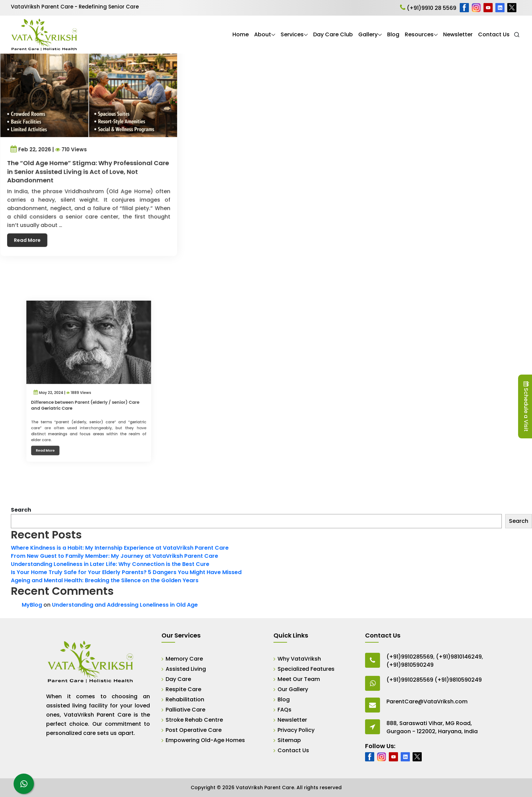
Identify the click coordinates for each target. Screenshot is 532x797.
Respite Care (183, 689)
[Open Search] (517, 35)
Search (21, 510)
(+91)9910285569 (410, 657)
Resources (419, 34)
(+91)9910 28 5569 (428, 8)
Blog (393, 34)
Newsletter (458, 34)
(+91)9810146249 (459, 657)
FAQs (284, 710)
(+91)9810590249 (410, 665)
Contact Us (494, 34)
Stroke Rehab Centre (194, 720)
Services (292, 34)
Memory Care (184, 659)
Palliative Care (185, 710)
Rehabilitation (185, 699)
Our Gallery (293, 689)
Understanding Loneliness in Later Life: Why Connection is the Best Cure (110, 564)
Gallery (368, 34)
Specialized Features (306, 669)
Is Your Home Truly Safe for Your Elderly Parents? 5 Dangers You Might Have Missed (126, 572)
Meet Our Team (299, 679)
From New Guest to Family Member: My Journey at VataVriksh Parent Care (115, 556)
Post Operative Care (194, 730)
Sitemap (289, 740)
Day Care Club (333, 34)
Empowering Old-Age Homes (205, 740)
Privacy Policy (296, 730)
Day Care (178, 679)
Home (241, 34)
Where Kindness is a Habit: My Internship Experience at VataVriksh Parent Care (120, 548)
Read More (32, 232)
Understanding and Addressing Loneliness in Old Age (125, 605)
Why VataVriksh (299, 659)
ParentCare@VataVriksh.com (427, 701)
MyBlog (32, 605)
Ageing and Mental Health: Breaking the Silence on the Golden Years (105, 580)
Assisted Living (186, 669)
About (263, 34)
